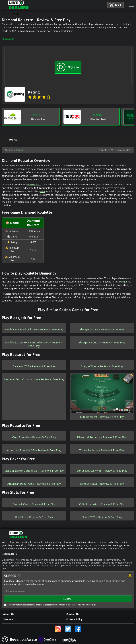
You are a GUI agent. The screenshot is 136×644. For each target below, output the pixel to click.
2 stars (34, 97)
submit (68, 599)
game (42, 191)
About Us (9, 614)
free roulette (34, 184)
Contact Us (73, 614)
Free (16, 13)
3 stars (39, 97)
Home (6, 13)
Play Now (68, 67)
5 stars (49, 97)
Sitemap (8, 619)
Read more (8, 554)
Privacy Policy (74, 619)
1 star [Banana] (30, 97)
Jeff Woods (19, 150)
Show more (8, 39)
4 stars (44, 97)
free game (125, 282)
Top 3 (115, 5)
